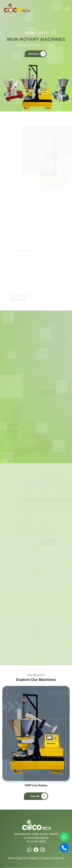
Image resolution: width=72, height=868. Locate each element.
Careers (45, 858)
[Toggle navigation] (67, 8)
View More (37, 54)
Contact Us (58, 858)
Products (34, 858)
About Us (22, 858)
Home (11, 858)
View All (39, 796)
